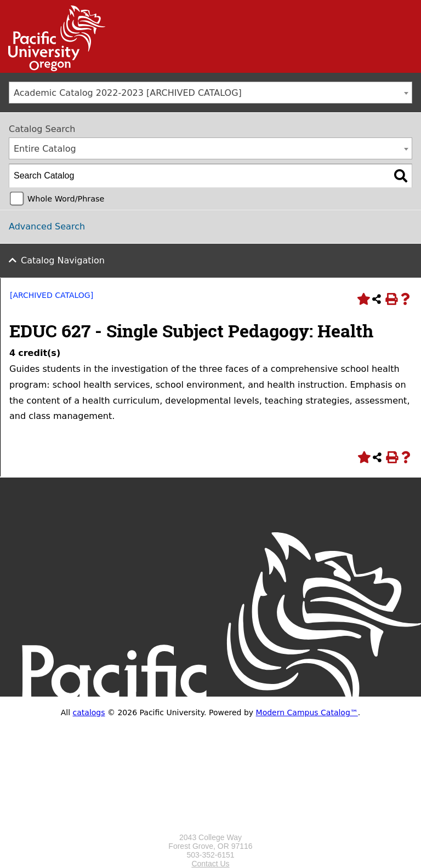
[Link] (53, 68)
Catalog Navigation (63, 260)
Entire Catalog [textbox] (45, 149)
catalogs (89, 712)
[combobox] (210, 93)
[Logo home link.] (210, 829)
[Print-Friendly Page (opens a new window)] (391, 299)
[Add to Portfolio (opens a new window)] (362, 299)
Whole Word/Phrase (66, 199)
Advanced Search (47, 226)
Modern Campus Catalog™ (307, 712)
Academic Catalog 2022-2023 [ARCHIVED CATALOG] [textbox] (128, 93)
